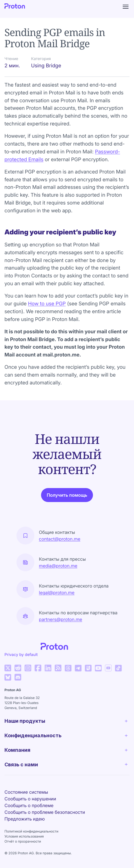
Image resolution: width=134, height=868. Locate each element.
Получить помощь (67, 495)
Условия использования (24, 836)
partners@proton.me (60, 619)
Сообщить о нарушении (30, 799)
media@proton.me (58, 566)
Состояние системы (26, 792)
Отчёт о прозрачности (23, 841)
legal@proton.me (57, 593)
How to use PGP (47, 304)
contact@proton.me (59, 539)
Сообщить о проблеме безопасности (45, 812)
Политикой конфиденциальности (31, 831)
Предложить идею (25, 819)
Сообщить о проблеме (29, 805)
